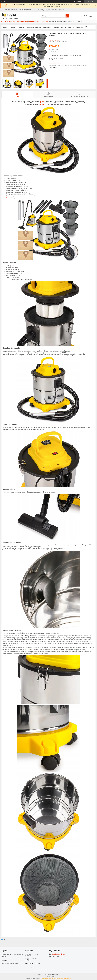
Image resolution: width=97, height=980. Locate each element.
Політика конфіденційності (64, 978)
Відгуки (63, 27)
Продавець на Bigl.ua (48, 976)
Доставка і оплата (34, 27)
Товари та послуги (9, 21)
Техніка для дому (35, 21)
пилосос (43, 104)
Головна (6, 27)
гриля (42, 101)
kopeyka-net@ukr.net (58, 954)
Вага (7, 198)
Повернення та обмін (51, 27)
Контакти (80, 27)
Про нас (71, 27)
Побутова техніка (22, 21)
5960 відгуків (80, 1)
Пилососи (45, 21)
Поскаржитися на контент (49, 978)
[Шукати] (67, 16)
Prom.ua (58, 975)
